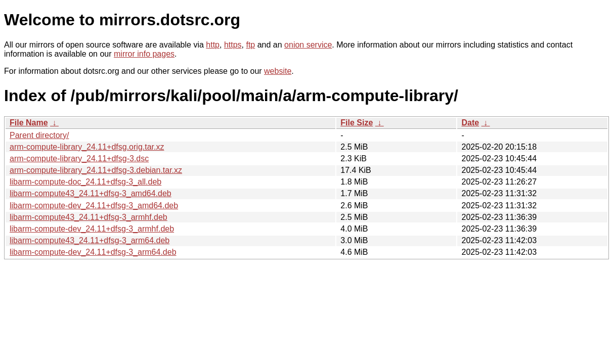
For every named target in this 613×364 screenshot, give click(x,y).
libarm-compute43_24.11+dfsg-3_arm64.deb (90, 240)
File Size (357, 123)
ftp (250, 45)
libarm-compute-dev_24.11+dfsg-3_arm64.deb (93, 252)
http (213, 45)
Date (470, 123)
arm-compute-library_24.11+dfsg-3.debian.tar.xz (96, 170)
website (278, 71)
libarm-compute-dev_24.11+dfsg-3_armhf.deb (92, 229)
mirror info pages (144, 54)
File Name (29, 123)
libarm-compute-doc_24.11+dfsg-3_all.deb (85, 182)
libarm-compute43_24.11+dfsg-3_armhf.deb (89, 217)
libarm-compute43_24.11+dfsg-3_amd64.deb (91, 193)
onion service (308, 45)
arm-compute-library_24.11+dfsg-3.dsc (79, 158)
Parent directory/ (39, 135)
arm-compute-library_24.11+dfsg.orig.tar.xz (87, 147)
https (233, 45)
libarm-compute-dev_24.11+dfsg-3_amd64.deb (94, 206)
